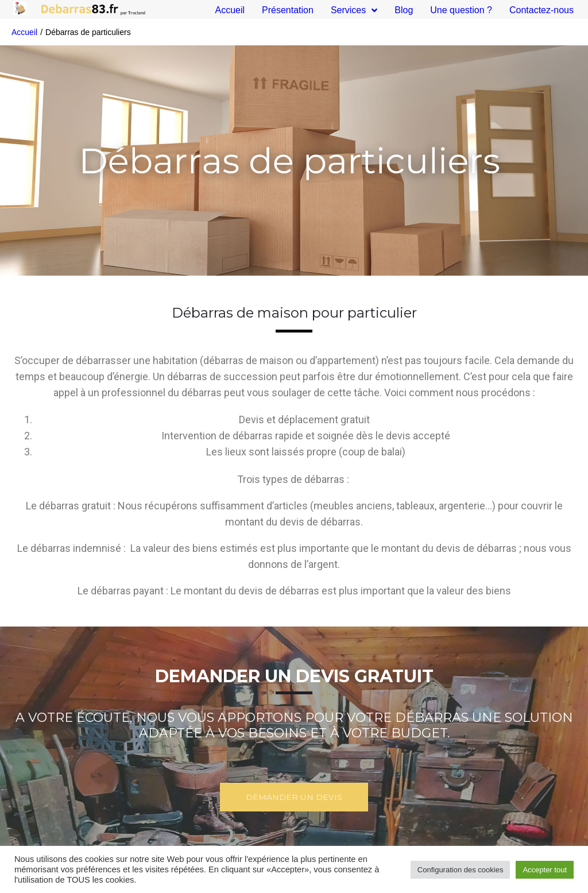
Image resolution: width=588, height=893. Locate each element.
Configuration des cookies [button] (461, 870)
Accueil (24, 32)
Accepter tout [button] (545, 870)
